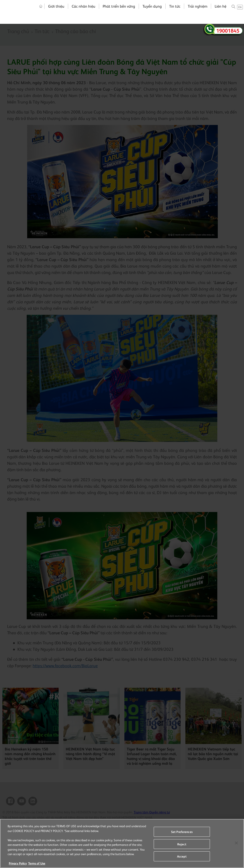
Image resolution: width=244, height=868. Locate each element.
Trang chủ (18, 31)
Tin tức (42, 31)
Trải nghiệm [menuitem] (195, 13)
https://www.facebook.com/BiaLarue (65, 665)
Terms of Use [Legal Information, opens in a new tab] (37, 863)
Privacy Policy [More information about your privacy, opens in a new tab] (18, 863)
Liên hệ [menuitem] (218, 13)
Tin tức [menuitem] (172, 13)
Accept (182, 856)
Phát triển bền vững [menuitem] (117, 13)
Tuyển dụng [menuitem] (150, 13)
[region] (122, 843)
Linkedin (33, 801)
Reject (182, 844)
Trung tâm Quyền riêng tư (152, 812)
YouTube (22, 801)
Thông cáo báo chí (75, 31)
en (238, 13)
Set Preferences (182, 832)
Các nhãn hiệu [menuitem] (81, 13)
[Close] (236, 843)
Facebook (10, 801)
